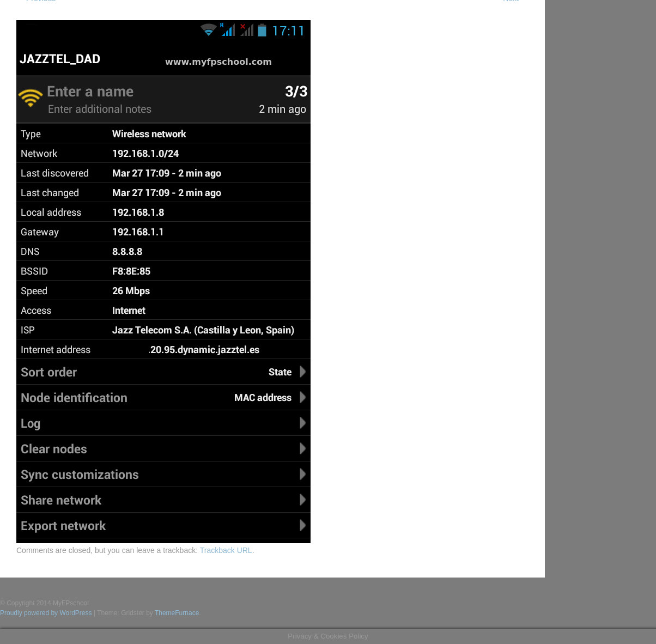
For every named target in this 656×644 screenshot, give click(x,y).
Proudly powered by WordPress (46, 613)
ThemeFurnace (177, 613)
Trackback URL (226, 550)
